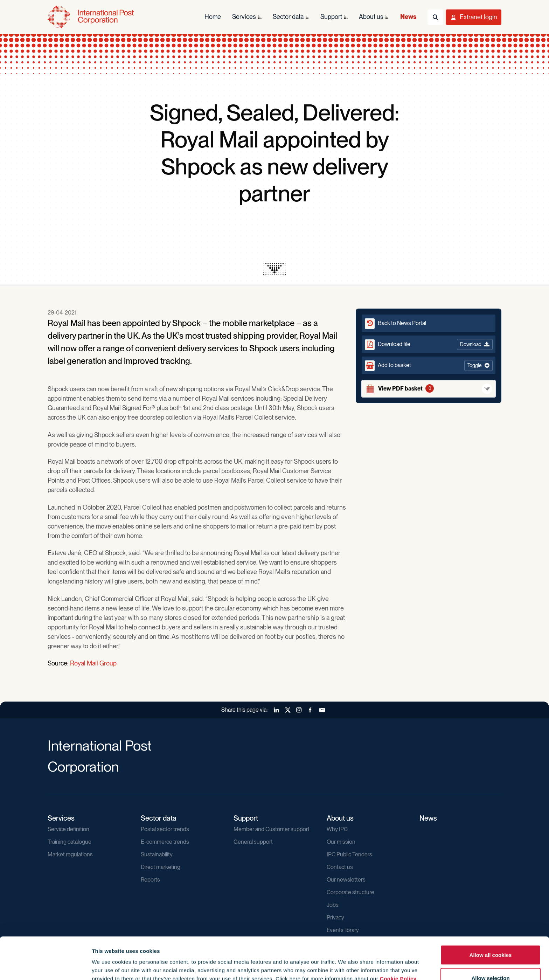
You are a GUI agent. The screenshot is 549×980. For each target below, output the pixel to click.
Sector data (159, 818)
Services (61, 818)
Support (246, 818)
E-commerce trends (165, 842)
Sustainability (157, 854)
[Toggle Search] (435, 17)
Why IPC (337, 829)
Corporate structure (350, 892)
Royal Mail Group (93, 663)
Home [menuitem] (213, 17)
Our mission (341, 842)
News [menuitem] (408, 17)
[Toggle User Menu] (474, 17)
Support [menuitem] (331, 17)
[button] (429, 365)
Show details (379, 962)
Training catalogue (70, 842)
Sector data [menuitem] (288, 17)
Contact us (340, 867)
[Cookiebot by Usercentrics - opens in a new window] (45, 966)
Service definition (68, 829)
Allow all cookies (491, 915)
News (428, 818)
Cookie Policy (398, 939)
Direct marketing (161, 867)
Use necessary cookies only (491, 961)
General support (253, 842)
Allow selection (490, 938)
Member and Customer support (272, 829)
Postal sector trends (165, 829)
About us (340, 818)
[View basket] (429, 389)
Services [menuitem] (244, 17)
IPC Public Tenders (349, 854)
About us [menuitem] (371, 17)
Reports (150, 880)
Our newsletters (346, 880)
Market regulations (70, 854)
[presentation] (274, 269)
